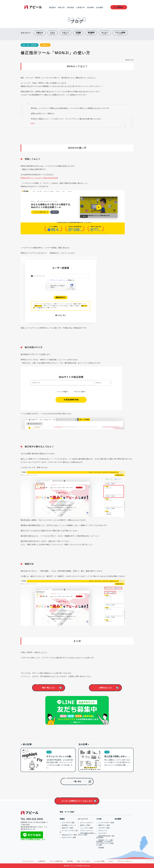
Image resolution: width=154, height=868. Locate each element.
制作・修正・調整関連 (30, 45)
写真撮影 (101, 848)
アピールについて (28, 861)
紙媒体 (62, 819)
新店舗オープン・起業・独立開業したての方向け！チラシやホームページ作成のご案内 (105, 843)
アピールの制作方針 (56, 861)
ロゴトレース (103, 831)
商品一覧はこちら (49, 688)
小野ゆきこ (45, 45)
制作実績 (71, 8)
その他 (99, 819)
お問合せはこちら (105, 688)
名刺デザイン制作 (67, 828)
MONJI (33, 123)
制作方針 (62, 8)
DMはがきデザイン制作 (69, 835)
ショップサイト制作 (87, 828)
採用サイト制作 (85, 825)
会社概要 (99, 8)
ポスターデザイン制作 (69, 837)
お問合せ (120, 7)
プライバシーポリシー (125, 861)
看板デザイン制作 (104, 825)
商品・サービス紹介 (67, 812)
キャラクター (103, 833)
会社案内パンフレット (69, 825)
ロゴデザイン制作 (104, 828)
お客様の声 (81, 8)
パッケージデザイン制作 (106, 823)
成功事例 (90, 8)
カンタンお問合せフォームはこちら (77, 801)
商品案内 (53, 8)
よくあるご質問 (99, 861)
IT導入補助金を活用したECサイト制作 (87, 834)
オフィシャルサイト (87, 823)
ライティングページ (87, 831)
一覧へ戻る (77, 781)
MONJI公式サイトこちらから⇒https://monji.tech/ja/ (39, 178)
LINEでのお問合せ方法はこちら (33, 839)
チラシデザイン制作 (68, 823)
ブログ (111, 861)
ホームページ (83, 819)
